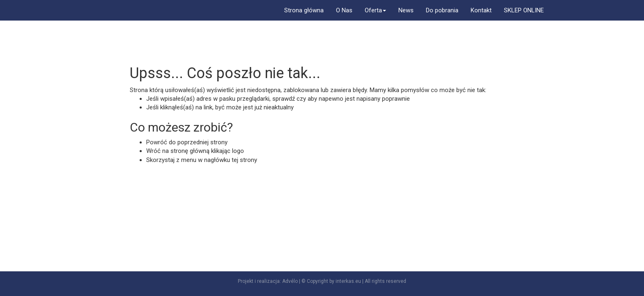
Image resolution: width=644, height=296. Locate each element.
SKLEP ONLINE (524, 10)
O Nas (344, 10)
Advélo (290, 281)
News (406, 10)
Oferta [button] (375, 10)
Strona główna (304, 10)
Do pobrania (442, 10)
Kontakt (481, 10)
